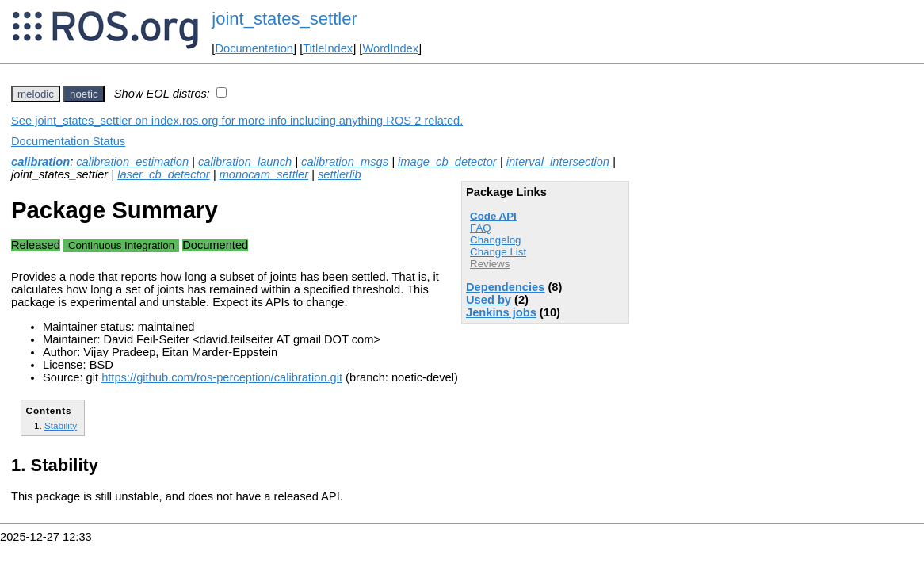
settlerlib (340, 174)
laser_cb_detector (164, 174)
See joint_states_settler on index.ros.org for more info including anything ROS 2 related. (237, 121)
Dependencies (505, 287)
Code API (493, 216)
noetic (84, 94)
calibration (40, 162)
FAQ (481, 228)
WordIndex (390, 48)
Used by (489, 300)
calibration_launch (245, 162)
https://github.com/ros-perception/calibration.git (222, 377)
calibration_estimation (132, 162)
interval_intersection (558, 162)
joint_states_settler (284, 19)
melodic (36, 94)
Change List (498, 252)
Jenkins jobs (501, 312)
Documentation (254, 48)
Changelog (495, 240)
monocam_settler (264, 174)
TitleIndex (328, 48)
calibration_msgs (345, 162)
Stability (61, 425)
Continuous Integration (121, 245)
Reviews (490, 264)
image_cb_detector (447, 162)
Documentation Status (68, 141)
